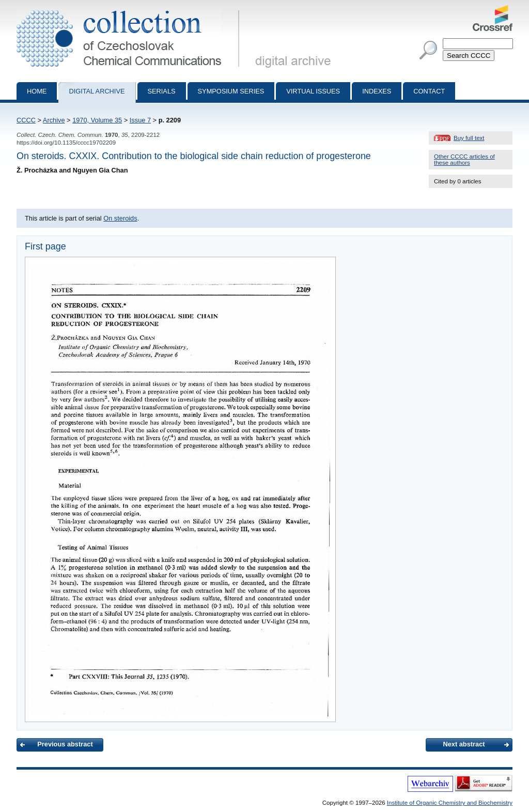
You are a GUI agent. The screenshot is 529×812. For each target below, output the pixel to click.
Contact (429, 91)
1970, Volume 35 (97, 120)
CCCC (26, 120)
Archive (54, 120)
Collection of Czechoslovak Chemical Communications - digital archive (130, 9)
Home (37, 91)
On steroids (120, 218)
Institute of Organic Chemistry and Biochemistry (450, 803)
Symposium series (231, 91)
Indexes (377, 91)
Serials (162, 91)
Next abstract (464, 744)
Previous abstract (65, 744)
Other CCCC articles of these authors (464, 160)
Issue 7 (140, 120)
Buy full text (469, 138)
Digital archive (97, 91)
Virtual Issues (313, 91)
